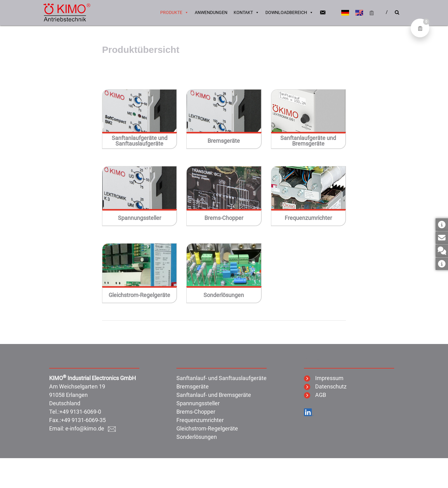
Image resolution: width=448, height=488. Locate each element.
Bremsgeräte (224, 141)
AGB (315, 395)
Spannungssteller (140, 218)
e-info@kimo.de (91, 428)
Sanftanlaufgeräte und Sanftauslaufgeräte (140, 141)
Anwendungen (211, 12)
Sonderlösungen (224, 295)
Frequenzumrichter (308, 218)
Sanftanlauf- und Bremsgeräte (214, 395)
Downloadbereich (289, 12)
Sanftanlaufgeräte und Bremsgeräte (308, 141)
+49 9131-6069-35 (83, 420)
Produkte (174, 12)
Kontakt (246, 12)
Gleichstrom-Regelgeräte (139, 295)
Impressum (324, 378)
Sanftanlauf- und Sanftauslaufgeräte (222, 378)
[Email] (323, 12)
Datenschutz (325, 386)
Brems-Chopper (224, 218)
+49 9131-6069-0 (80, 412)
